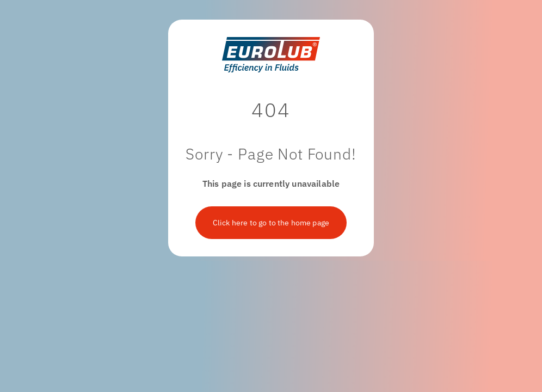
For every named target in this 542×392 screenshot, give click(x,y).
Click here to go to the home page (271, 223)
